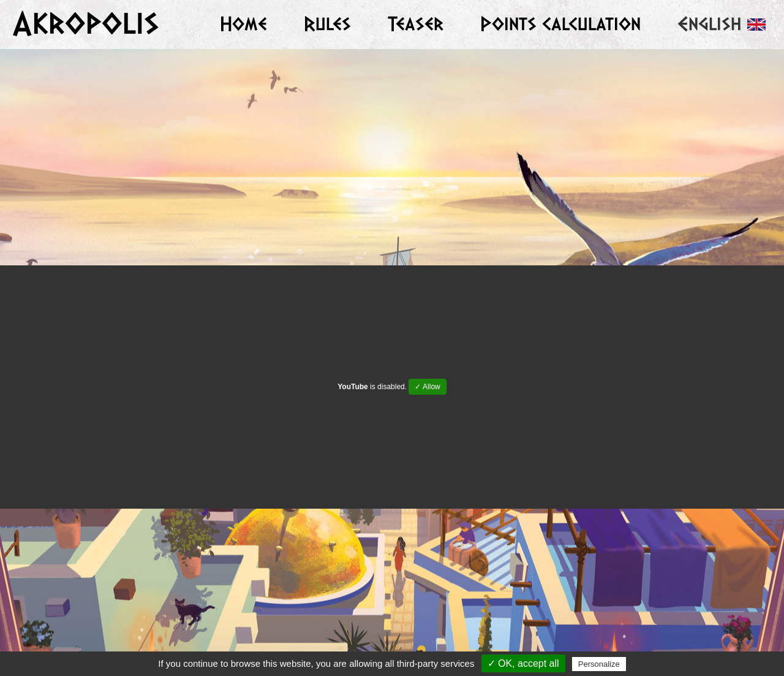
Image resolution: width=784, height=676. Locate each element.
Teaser (416, 24)
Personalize (599, 664)
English (722, 24)
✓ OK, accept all (523, 663)
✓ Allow (427, 387)
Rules (327, 24)
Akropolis (85, 24)
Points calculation (560, 24)
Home (243, 24)
